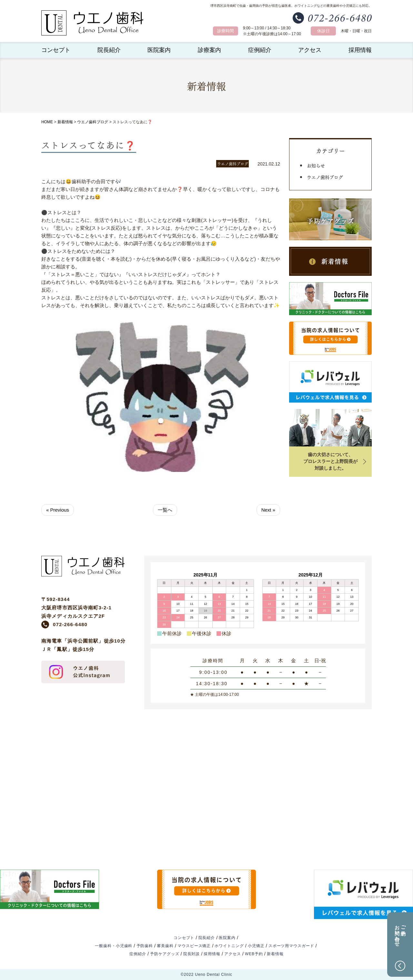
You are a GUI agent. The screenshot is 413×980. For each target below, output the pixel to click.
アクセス (310, 50)
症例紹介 (260, 50)
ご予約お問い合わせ (400, 933)
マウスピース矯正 (194, 946)
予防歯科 (145, 946)
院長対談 (192, 954)
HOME (47, 122)
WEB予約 (254, 954)
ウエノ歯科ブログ (93, 122)
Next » (268, 510)
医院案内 (159, 50)
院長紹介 (109, 50)
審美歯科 (165, 946)
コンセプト (56, 50)
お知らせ (316, 165)
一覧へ (165, 510)
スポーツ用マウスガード (291, 946)
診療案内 (209, 50)
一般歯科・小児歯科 (114, 946)
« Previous (58, 510)
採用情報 (360, 50)
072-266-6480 (70, 624)
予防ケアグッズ (165, 954)
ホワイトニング (229, 946)
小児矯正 (256, 946)
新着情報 (65, 122)
